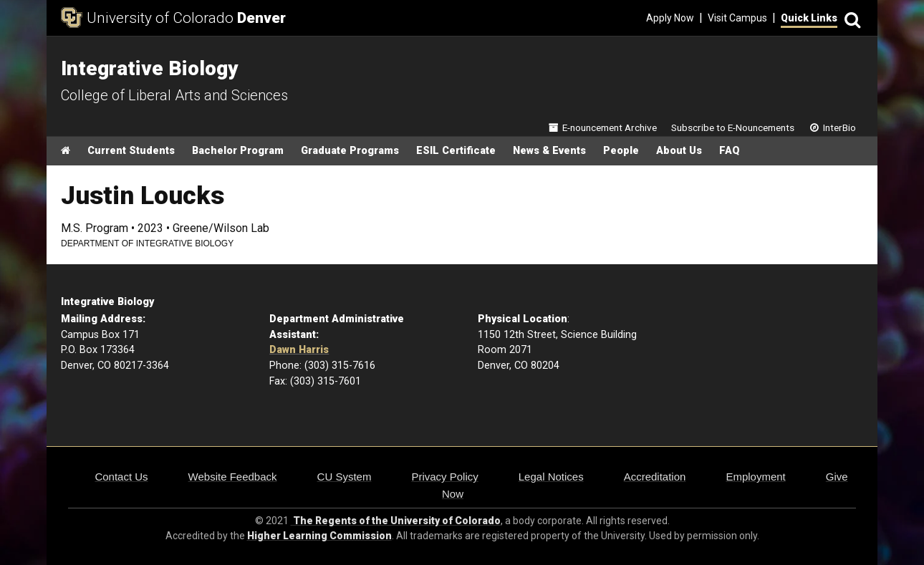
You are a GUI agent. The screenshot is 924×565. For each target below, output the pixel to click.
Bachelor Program (238, 151)
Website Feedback (233, 477)
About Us (679, 151)
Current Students (131, 151)
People (621, 151)
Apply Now (670, 18)
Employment (755, 477)
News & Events (549, 151)
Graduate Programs (350, 151)
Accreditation (655, 477)
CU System (345, 477)
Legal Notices (551, 477)
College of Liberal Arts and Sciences (174, 95)
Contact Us (121, 477)
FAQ (730, 151)
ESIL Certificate (456, 151)
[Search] (850, 18)
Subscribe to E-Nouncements (733, 127)
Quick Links (809, 18)
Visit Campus (737, 18)
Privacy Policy (444, 477)
